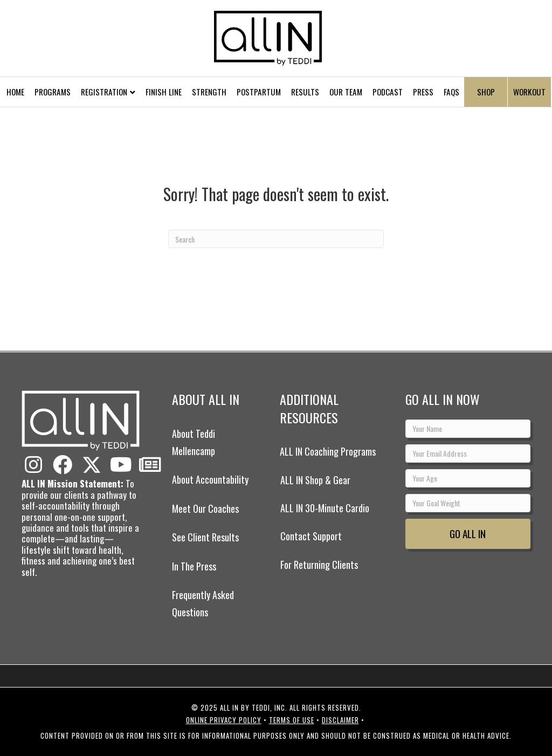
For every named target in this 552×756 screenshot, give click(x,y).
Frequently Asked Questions (203, 603)
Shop (486, 92)
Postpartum (259, 92)
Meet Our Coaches (205, 508)
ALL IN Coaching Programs (328, 451)
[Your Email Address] (468, 453)
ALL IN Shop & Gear (315, 480)
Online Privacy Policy (224, 720)
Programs (53, 92)
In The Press (194, 566)
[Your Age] (468, 478)
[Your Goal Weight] (468, 503)
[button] (33, 465)
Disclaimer (340, 720)
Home (15, 92)
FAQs (451, 92)
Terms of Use (292, 720)
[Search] (276, 239)
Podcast (388, 92)
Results (305, 92)
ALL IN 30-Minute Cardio (325, 508)
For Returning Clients (319, 565)
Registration (104, 92)
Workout (529, 92)
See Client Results (205, 537)
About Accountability (210, 479)
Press (423, 92)
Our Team (346, 92)
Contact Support (311, 536)
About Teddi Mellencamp (194, 442)
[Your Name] (468, 429)
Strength (209, 92)
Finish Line (164, 92)
